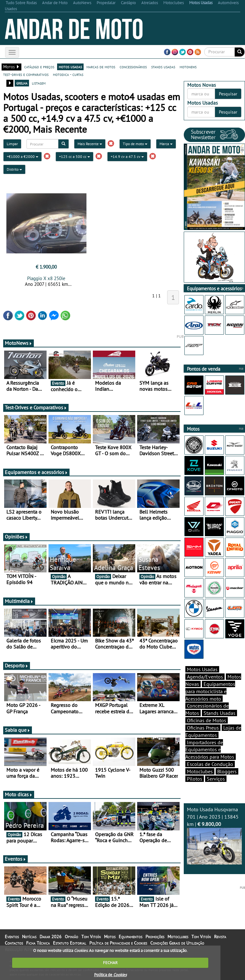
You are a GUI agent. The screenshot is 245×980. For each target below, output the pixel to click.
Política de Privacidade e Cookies (118, 943)
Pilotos (195, 779)
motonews (188, 67)
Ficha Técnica (38, 943)
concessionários (133, 67)
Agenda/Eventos (205, 677)
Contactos (14, 943)
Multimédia (19, 601)
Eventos (15, 859)
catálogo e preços (39, 67)
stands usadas (163, 67)
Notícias (29, 937)
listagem (39, 83)
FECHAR (110, 963)
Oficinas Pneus (203, 728)
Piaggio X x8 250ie (46, 278)
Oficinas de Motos (207, 720)
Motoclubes (200, 771)
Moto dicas (19, 794)
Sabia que (18, 730)
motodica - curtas (68, 74)
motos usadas (70, 67)
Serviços (216, 779)
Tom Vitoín (91, 937)
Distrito (14, 169)
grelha (22, 83)
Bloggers (227, 771)
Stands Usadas (219, 713)
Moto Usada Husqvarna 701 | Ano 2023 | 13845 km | (214, 835)
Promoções (155, 937)
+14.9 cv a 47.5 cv (127, 156)
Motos (110, 937)
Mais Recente (90, 144)
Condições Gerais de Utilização (177, 943)
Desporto (17, 665)
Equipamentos (130, 937)
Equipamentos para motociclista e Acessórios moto (210, 691)
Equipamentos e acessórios (36, 472)
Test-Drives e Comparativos (36, 407)
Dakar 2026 (51, 937)
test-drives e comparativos (26, 74)
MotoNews (19, 343)
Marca (166, 144)
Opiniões (16, 537)
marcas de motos (101, 67)
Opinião (71, 937)
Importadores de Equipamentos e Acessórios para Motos (210, 750)
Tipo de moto (135, 144)
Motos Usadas (202, 669)
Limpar (12, 144)
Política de (110, 975)
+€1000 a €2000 (22, 156)
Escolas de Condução (210, 764)
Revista (220, 937)
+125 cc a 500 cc (74, 156)
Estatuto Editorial (70, 943)
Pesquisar (228, 94)
